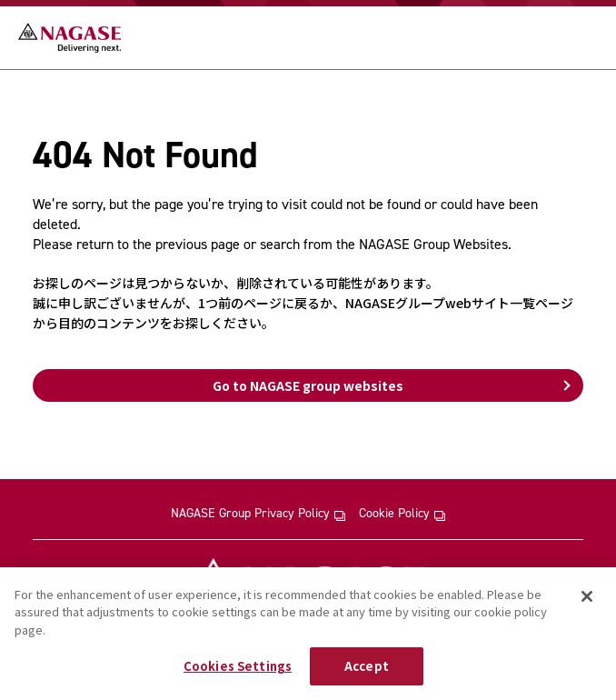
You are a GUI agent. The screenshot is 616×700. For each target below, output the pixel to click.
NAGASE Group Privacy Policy (258, 514)
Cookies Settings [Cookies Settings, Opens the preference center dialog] (238, 666)
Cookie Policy (402, 514)
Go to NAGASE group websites (308, 385)
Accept (367, 666)
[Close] (587, 596)
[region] (308, 634)
